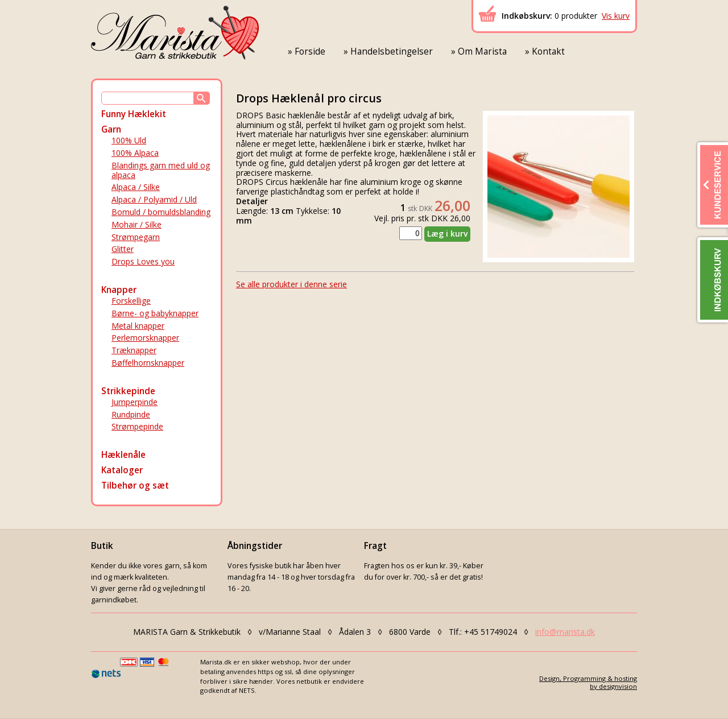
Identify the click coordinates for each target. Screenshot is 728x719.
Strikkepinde (128, 391)
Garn (111, 129)
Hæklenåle (123, 455)
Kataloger (122, 470)
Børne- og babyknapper (155, 313)
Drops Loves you (143, 261)
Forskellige (131, 301)
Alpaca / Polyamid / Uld (154, 199)
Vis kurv (616, 16)
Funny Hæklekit (134, 114)
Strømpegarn (136, 237)
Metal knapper (138, 326)
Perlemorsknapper (145, 338)
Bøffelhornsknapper (148, 363)
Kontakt (548, 51)
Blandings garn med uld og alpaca (161, 170)
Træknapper (134, 350)
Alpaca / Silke (136, 187)
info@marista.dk (565, 632)
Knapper (119, 290)
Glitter (123, 249)
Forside (310, 51)
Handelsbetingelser (392, 51)
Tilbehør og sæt (135, 485)
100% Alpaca (135, 153)
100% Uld (129, 140)
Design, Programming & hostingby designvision (588, 682)
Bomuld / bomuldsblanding (161, 212)
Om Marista (482, 51)
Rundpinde (131, 414)
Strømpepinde (137, 426)
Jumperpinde (135, 402)
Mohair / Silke (136, 224)
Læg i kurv (447, 234)
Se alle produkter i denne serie (291, 284)
